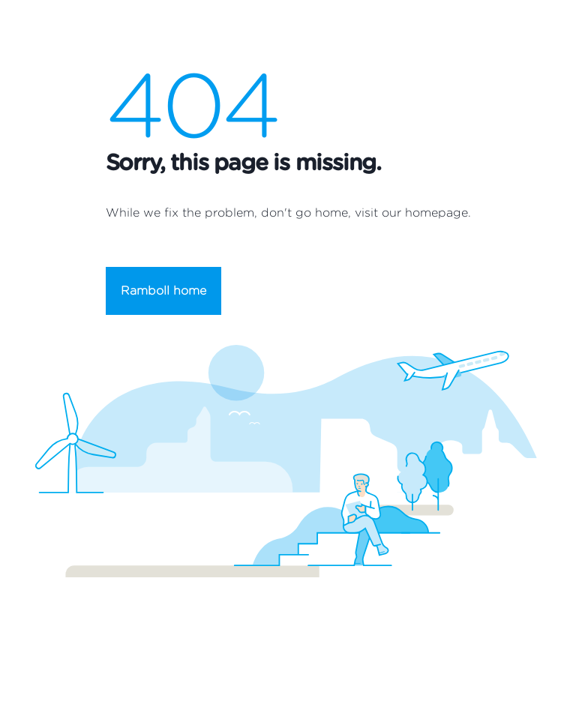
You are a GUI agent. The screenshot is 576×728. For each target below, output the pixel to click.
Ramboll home (163, 291)
